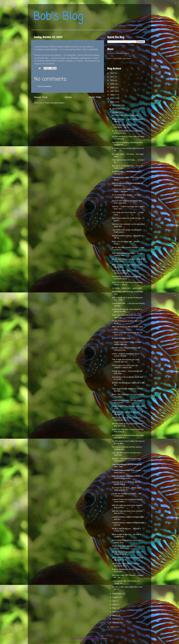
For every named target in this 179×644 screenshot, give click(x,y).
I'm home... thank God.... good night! (127, 288)
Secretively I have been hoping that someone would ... (126, 278)
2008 (113, 87)
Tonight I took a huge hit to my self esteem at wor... (126, 349)
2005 (113, 98)
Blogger (104, 638)
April (115, 612)
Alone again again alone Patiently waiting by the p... (126, 565)
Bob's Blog (58, 17)
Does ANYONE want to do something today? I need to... (127, 283)
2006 (113, 95)
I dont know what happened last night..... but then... (125, 190)
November (117, 109)
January (116, 622)
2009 (113, 84)
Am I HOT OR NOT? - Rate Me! (125, 115)
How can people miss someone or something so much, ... (126, 477)
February (116, 619)
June (115, 604)
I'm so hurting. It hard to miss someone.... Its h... (124, 126)
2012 (113, 73)
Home (68, 97)
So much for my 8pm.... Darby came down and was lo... (127, 489)
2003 (113, 627)
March (115, 615)
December (117, 105)
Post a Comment (44, 86)
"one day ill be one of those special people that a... (126, 483)
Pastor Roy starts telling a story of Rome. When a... (126, 547)
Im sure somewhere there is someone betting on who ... (127, 132)
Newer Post (41, 97)
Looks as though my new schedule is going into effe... (127, 310)
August (116, 597)
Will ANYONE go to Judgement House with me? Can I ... (128, 425)
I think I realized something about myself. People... (126, 355)
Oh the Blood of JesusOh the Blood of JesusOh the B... (128, 553)
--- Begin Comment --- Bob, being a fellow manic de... (126, 343)
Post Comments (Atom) (55, 103)
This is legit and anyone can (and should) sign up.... (126, 361)
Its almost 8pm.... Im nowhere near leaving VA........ (126, 173)
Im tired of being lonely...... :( (124, 338)
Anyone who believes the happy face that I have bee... (127, 202)
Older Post (95, 97)
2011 (113, 77)
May (114, 608)
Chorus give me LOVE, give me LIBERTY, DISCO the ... (125, 366)
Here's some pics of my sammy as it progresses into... (127, 419)
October (116, 112)
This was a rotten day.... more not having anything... (126, 272)
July (114, 601)
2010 (113, 80)
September (117, 594)
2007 (113, 91)
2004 (113, 102)
